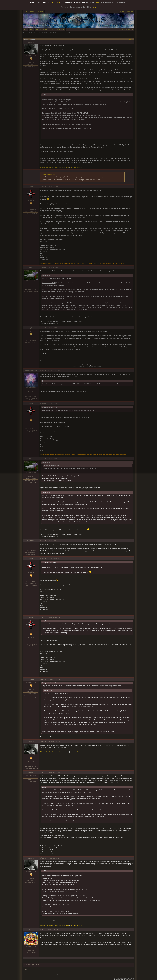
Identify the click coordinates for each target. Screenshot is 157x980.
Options (131, 39)
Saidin (31, 187)
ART (53, 30)
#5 (40, 371)
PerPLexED (31, 772)
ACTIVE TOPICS (128, 30)
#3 (40, 267)
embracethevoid (31, 371)
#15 (41, 930)
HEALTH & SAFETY (42, 30)
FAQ (26, 30)
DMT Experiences (58, 33)
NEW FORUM (56, 3)
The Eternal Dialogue (76, 167)
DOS (31, 267)
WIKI (32, 30)
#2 (40, 187)
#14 (41, 858)
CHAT (26, 12)
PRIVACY (33, 12)
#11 (41, 679)
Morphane (31, 541)
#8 (40, 541)
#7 (40, 459)
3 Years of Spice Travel (46, 167)
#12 (41, 742)
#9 (40, 559)
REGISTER (130, 12)
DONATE (41, 12)
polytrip (31, 679)
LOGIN (122, 12)
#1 (40, 42)
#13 (41, 772)
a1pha (31, 328)
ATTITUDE (61, 30)
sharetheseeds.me (48, 174)
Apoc (31, 930)
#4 (40, 328)
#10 (41, 617)
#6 (40, 403)
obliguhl (31, 42)
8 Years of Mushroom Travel (62, 167)
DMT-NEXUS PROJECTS (45, 33)
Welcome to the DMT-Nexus (30, 33)
